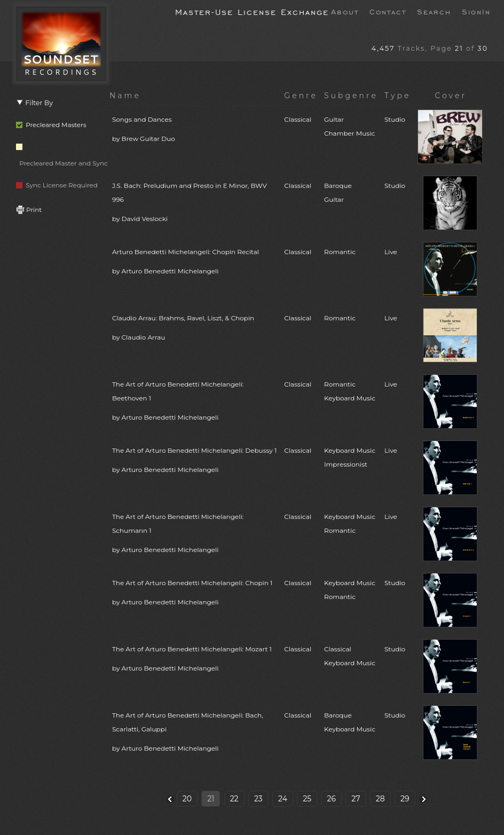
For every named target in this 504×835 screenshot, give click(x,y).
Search (434, 11)
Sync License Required (57, 185)
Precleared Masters (51, 125)
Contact (388, 11)
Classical (298, 119)
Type (398, 96)
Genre (301, 96)
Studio (395, 119)
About (345, 11)
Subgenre (351, 96)
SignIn (476, 11)
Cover (451, 96)
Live (391, 252)
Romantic (340, 252)
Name (125, 96)
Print (29, 210)
